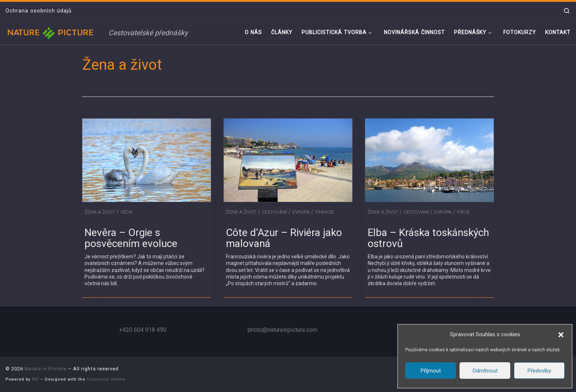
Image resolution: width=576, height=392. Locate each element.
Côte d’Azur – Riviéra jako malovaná (284, 238)
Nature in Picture (46, 369)
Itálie (463, 212)
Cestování (274, 212)
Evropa (301, 212)
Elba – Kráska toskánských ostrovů (428, 238)
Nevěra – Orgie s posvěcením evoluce (131, 238)
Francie (325, 212)
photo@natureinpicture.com (282, 330)
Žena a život (100, 212)
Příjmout (431, 371)
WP (35, 379)
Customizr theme (106, 379)
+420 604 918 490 (143, 330)
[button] (561, 335)
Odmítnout (485, 371)
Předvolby (539, 371)
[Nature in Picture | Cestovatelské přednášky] (51, 32)
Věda (127, 212)
